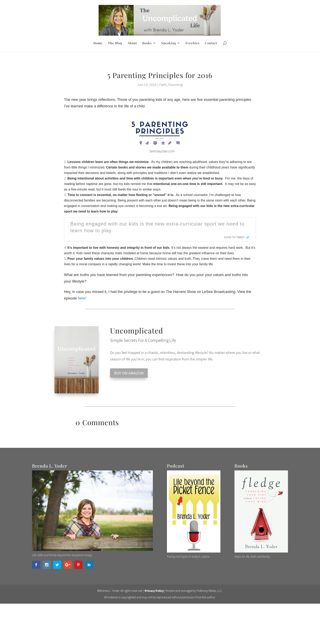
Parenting (175, 85)
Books (147, 43)
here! (82, 298)
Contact (211, 43)
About (132, 43)
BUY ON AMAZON (129, 373)
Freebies (193, 43)
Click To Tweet (234, 237)
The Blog (115, 43)
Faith (163, 85)
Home (98, 43)
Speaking (169, 43)
